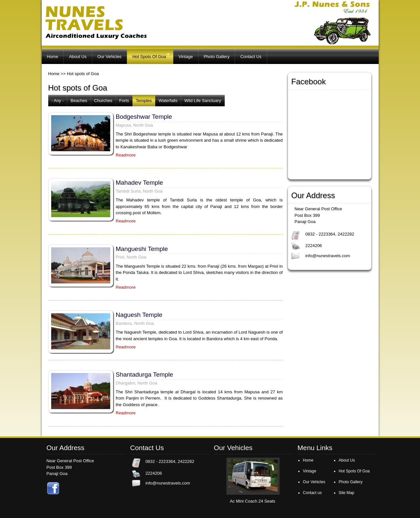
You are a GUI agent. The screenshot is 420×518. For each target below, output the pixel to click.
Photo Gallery (217, 57)
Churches (103, 101)
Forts (124, 101)
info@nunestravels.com (327, 256)
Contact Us (251, 57)
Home (53, 57)
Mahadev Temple (139, 183)
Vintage (186, 57)
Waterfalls (168, 101)
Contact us (312, 493)
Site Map (346, 493)
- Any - (58, 101)
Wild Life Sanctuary (203, 101)
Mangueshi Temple (142, 249)
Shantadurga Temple (145, 374)
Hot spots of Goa (83, 74)
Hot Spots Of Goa (148, 56)
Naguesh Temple (139, 315)
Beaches (79, 101)
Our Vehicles (110, 57)
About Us (78, 57)
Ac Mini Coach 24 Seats (252, 501)
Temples (144, 101)
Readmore (126, 155)
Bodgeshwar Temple (144, 117)
